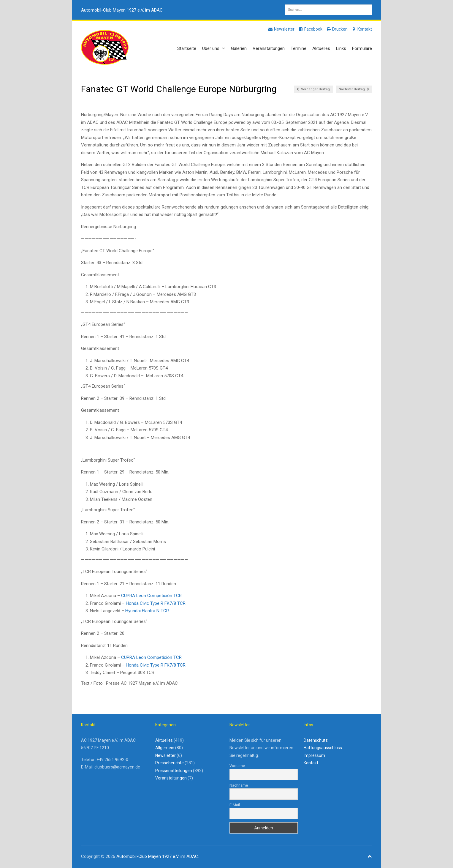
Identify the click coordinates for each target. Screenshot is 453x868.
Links (341, 48)
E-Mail (235, 805)
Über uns (214, 48)
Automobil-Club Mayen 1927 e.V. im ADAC (122, 10)
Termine (298, 48)
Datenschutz (316, 740)
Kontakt (362, 29)
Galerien (239, 48)
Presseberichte (170, 763)
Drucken (337, 29)
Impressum (314, 755)
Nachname (239, 785)
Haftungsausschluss (323, 748)
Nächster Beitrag (354, 89)
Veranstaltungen (269, 48)
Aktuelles (321, 48)
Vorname (237, 766)
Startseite (187, 48)
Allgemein (165, 748)
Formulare (362, 48)
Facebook (310, 29)
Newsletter (281, 29)
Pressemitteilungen (174, 771)
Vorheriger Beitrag (313, 89)
